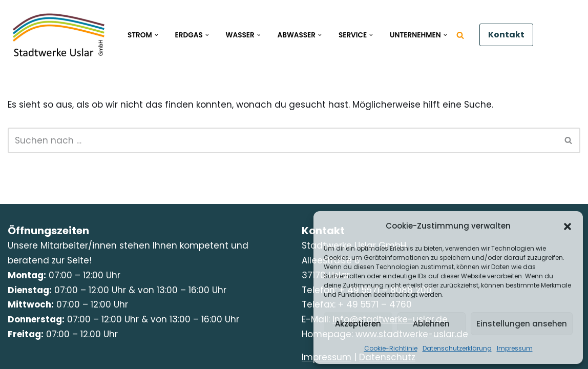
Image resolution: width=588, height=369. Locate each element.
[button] (568, 227)
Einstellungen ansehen (522, 324)
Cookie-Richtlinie (391, 348)
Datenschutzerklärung (457, 348)
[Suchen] (460, 35)
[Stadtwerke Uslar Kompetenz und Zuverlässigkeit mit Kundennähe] (59, 35)
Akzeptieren (358, 324)
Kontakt (506, 35)
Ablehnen (431, 324)
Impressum (515, 348)
